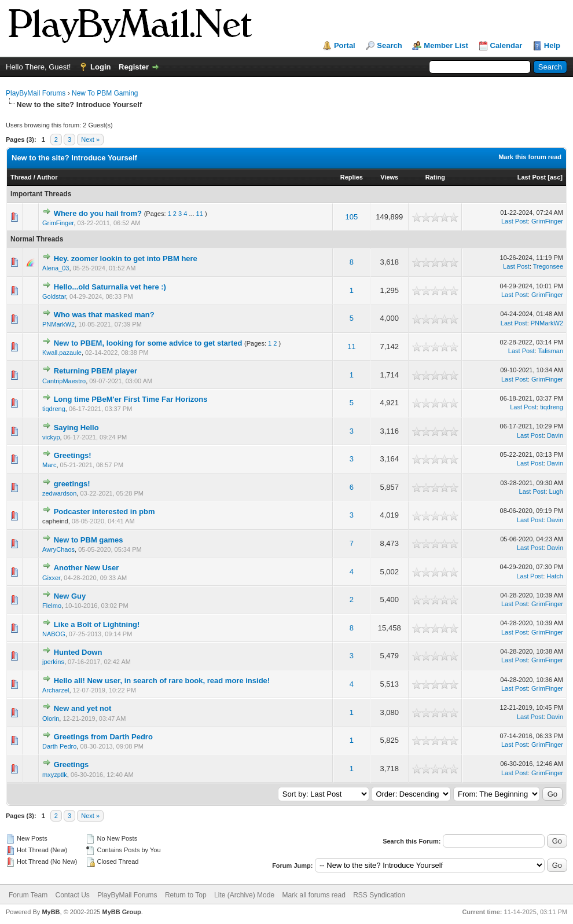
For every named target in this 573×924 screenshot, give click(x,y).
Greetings (71, 764)
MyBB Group (121, 912)
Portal (345, 45)
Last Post (532, 177)
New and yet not (83, 708)
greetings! (72, 484)
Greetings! (73, 455)
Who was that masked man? (104, 315)
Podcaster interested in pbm (104, 511)
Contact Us (72, 895)
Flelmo (52, 606)
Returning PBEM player (95, 371)
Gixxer (51, 578)
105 (352, 217)
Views (389, 177)
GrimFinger (58, 223)
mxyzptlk (55, 775)
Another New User (87, 568)
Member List (446, 45)
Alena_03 (56, 268)
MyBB (51, 912)
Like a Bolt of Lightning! (97, 624)
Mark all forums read (313, 895)
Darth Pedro (59, 746)
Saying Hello (76, 428)
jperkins (53, 662)
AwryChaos (58, 549)
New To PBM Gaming (105, 93)
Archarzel (56, 690)
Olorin (51, 718)
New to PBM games (89, 540)
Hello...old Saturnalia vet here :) (110, 287)
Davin (555, 435)
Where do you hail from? (98, 213)
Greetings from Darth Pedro (103, 737)
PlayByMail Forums (36, 93)
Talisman (551, 351)
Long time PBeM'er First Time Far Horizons (131, 399)
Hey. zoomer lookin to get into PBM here (126, 258)
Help (552, 45)
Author (47, 177)
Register (134, 67)
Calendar (506, 45)
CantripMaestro (64, 381)
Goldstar (54, 296)
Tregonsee (548, 266)
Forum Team (28, 895)
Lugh (556, 492)
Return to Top (186, 895)
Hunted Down (78, 652)
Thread (21, 177)
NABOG (54, 634)
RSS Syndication (379, 895)
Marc (49, 465)
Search (389, 45)
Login (100, 67)
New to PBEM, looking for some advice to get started (148, 343)
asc (555, 177)
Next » (90, 140)
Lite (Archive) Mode (244, 895)
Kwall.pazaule (62, 353)
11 (200, 214)
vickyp (51, 437)
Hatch (555, 576)
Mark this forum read (530, 157)
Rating (435, 177)
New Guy (70, 596)
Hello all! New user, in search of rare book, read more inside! (162, 681)
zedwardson (59, 493)
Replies (352, 177)
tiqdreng (54, 409)
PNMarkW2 (58, 324)
